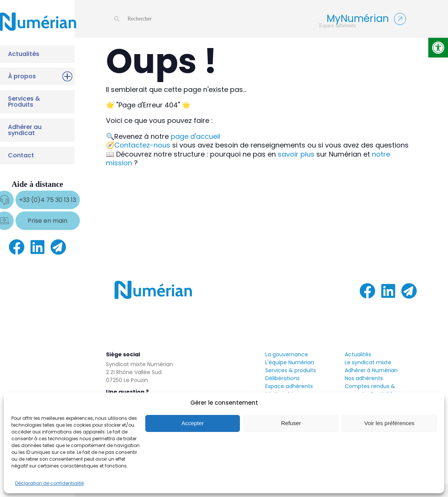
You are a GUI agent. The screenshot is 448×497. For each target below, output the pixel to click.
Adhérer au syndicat (36, 130)
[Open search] (133, 19)
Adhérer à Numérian (371, 370)
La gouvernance (287, 354)
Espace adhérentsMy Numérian (289, 390)
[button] (438, 48)
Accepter (192, 423)
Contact (36, 155)
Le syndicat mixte (368, 362)
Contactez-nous (142, 145)
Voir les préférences (390, 423)
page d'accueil (195, 136)
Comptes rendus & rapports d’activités (370, 390)
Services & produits (291, 370)
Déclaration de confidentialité (49, 483)
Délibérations (282, 378)
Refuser (291, 423)
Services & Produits (36, 101)
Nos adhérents (364, 378)
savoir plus (296, 154)
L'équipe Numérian (290, 362)
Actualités (36, 54)
